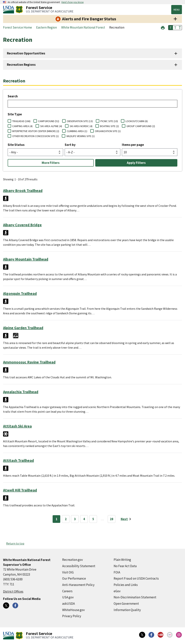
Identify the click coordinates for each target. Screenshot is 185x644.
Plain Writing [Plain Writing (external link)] (122, 560)
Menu (177, 10)
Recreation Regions (21, 65)
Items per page (133, 145)
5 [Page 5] (93, 519)
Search (13, 96)
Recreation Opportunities (26, 53)
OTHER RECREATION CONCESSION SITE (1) (35, 136)
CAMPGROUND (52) (49, 121)
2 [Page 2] (66, 519)
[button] (163, 27)
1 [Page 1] (57, 519)
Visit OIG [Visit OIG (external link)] (68, 572)
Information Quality (127, 610)
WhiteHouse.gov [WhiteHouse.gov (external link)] (73, 610)
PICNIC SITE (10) (109, 121)
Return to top (15, 543)
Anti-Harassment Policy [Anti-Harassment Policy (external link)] (78, 585)
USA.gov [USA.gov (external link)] (68, 597)
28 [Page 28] (112, 519)
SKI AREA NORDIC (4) (81, 126)
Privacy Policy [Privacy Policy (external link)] (72, 616)
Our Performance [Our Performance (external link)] (74, 578)
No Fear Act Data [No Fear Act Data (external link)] (125, 566)
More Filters (51, 163)
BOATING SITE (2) (109, 126)
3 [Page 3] (75, 519)
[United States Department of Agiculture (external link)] (9, 10)
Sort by (70, 145)
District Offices (13, 591)
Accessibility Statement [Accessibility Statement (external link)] (79, 566)
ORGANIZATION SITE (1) (108, 131)
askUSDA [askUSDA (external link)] (68, 604)
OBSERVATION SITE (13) (80, 121)
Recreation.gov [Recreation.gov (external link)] (73, 560)
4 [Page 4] (84, 519)
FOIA (117, 572)
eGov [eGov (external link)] (117, 591)
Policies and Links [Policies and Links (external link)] (126, 585)
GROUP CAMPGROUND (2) (141, 126)
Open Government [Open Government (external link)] (126, 604)
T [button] (171, 28)
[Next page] (127, 519)
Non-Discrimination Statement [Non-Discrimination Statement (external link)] (135, 597)
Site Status (16, 145)
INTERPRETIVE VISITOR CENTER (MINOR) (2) (36, 131)
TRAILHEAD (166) (21, 121)
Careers (67, 591)
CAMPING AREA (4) (22, 126)
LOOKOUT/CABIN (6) (137, 121)
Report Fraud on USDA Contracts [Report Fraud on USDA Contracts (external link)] (136, 578)
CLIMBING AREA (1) (77, 131)
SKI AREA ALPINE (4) (51, 126)
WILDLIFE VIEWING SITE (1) (81, 136)
